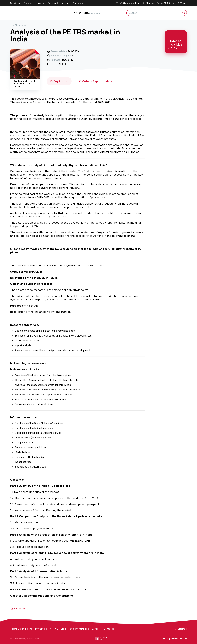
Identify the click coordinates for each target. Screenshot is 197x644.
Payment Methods (79, 629)
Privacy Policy (43, 629)
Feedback (53, 3)
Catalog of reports (34, 3)
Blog (63, 629)
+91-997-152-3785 (82, 13)
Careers (96, 629)
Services (15, 3)
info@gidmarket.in (175, 639)
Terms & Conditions (21, 629)
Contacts (78, 3)
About (66, 3)
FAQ (56, 629)
